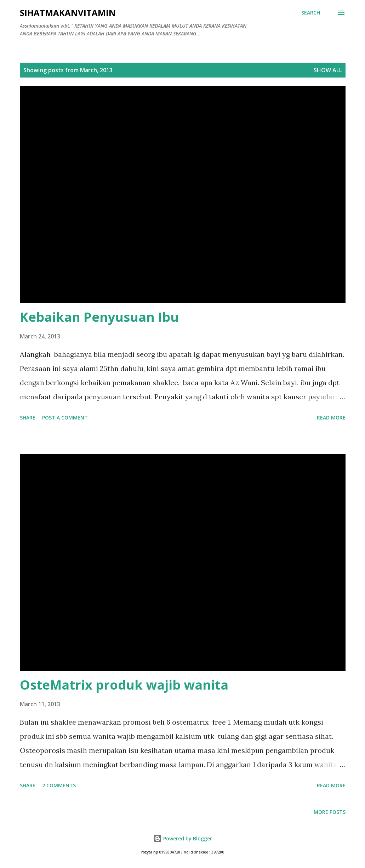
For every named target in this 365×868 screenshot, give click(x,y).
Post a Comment (65, 418)
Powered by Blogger (183, 838)
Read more (331, 418)
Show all (328, 70)
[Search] (311, 13)
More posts (330, 812)
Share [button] (28, 418)
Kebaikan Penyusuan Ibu (99, 317)
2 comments (59, 785)
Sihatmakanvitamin (68, 13)
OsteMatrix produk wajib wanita (124, 685)
